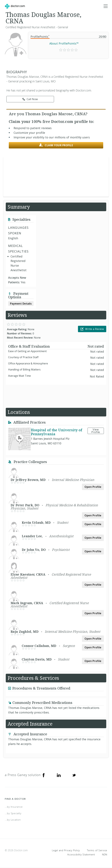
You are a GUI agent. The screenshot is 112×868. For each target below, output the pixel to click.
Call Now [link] (30, 99)
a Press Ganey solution (23, 775)
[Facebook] (44, 775)
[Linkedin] (59, 775)
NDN (105, 855)
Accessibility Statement (81, 855)
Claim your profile (56, 145)
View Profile (96, 431)
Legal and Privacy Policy (66, 850)
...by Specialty (13, 813)
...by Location (13, 820)
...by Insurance (14, 807)
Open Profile (93, 487)
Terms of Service (97, 850)
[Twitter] (74, 775)
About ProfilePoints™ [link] (64, 44)
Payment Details (21, 304)
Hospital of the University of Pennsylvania (56, 432)
